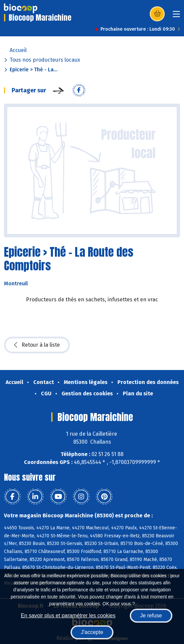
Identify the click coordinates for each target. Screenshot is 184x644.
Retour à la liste (37, 345)
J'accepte (92, 632)
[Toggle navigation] (176, 16)
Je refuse (151, 615)
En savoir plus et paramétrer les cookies (68, 615)
